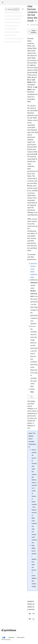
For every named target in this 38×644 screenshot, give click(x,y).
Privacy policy (21, 637)
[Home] (3, 2)
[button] (12, 9)
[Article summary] (33, 32)
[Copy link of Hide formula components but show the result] (36, 21)
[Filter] (23, 9)
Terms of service (6, 640)
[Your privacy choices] (4, 638)
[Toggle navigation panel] (27, 11)
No (32, 619)
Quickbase (11, 637)
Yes (32, 614)
